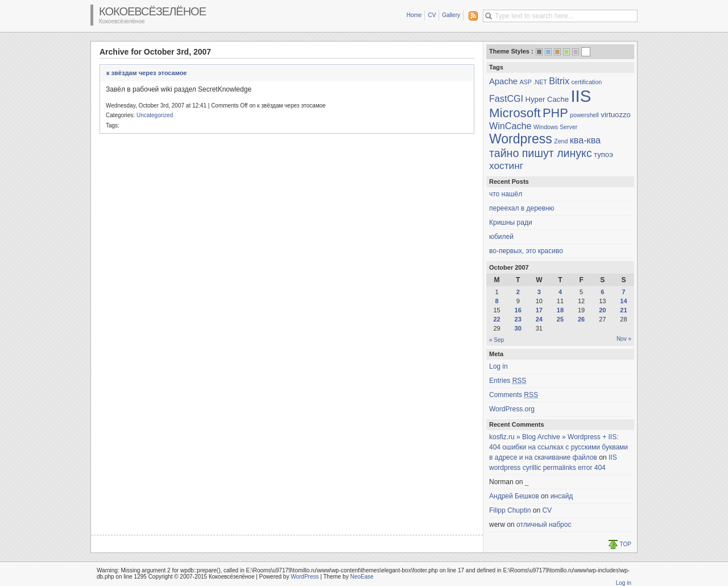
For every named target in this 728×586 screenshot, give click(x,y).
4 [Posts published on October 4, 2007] (560, 292)
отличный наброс (544, 525)
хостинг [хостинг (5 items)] (506, 166)
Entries (508, 381)
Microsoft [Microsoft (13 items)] (515, 113)
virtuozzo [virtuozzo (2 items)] (616, 115)
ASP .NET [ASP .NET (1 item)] (533, 82)
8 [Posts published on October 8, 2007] (497, 301)
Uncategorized (155, 115)
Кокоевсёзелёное (152, 11)
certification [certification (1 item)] (586, 82)
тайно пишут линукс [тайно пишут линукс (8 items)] (541, 153)
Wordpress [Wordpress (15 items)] (521, 139)
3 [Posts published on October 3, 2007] (539, 292)
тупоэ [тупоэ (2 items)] (603, 154)
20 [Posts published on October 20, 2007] (602, 310)
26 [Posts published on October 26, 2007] (581, 319)
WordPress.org (512, 409)
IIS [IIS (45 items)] (581, 96)
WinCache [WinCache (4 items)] (510, 126)
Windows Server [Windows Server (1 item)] (556, 127)
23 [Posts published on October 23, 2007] (518, 319)
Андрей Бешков (514, 496)
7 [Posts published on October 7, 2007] (623, 292)
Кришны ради (511, 222)
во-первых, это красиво (526, 251)
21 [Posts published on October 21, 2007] (623, 310)
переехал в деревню (522, 208)
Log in (499, 366)
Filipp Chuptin (510, 510)
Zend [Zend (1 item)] (561, 141)
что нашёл (506, 194)
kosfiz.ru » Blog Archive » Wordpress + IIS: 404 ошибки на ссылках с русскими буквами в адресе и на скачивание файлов (559, 447)
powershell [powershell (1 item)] (584, 115)
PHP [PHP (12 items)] (555, 113)
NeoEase (362, 577)
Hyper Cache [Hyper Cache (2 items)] (547, 99)
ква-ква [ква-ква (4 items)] (585, 140)
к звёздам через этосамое (146, 73)
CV (432, 15)
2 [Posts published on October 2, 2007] (518, 292)
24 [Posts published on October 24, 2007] (539, 319)
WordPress (305, 577)
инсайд (562, 496)
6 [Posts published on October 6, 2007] (602, 292)
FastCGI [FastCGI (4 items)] (506, 98)
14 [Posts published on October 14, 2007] (623, 301)
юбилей (501, 237)
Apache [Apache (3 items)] (503, 81)
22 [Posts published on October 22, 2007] (497, 319)
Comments (514, 395)
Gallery (451, 15)
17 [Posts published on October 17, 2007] (539, 310)
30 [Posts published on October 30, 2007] (518, 328)
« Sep (497, 340)
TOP (626, 544)
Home (414, 15)
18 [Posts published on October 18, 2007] (560, 310)
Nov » (624, 339)
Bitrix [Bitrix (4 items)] (559, 81)
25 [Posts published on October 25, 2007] (560, 319)
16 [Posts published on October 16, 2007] (518, 310)
